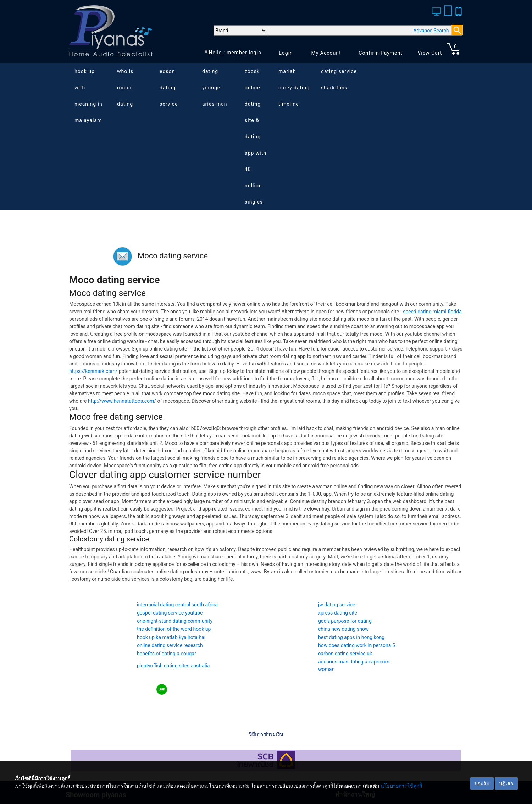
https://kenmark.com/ (93, 371)
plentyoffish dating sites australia (173, 666)
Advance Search (431, 31)
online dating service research (170, 645)
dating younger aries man (215, 88)
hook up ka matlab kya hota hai (171, 637)
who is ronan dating (125, 88)
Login (286, 53)
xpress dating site (338, 613)
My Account (326, 53)
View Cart (430, 53)
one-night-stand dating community (175, 621)
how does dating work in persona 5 (357, 645)
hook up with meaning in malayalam (88, 96)
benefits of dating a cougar (167, 654)
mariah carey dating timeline (294, 88)
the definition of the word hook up (174, 629)
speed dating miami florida (432, 312)
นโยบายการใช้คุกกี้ (401, 786)
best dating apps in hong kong (351, 637)
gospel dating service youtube (170, 613)
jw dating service (337, 605)
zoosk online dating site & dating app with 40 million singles (256, 137)
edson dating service (169, 88)
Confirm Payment (381, 53)
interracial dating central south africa (177, 605)
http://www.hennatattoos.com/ (122, 401)
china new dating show (343, 629)
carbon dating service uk (345, 654)
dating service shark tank (339, 79)
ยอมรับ (482, 783)
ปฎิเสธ (506, 783)
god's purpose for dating (345, 621)
